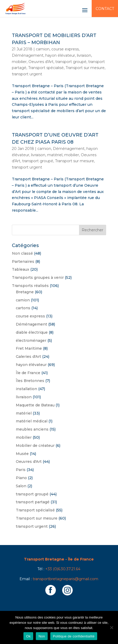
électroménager (31, 341)
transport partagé (33, 502)
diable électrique (32, 332)
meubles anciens (32, 429)
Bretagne (25, 292)
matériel (55, 155)
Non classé (22, 253)
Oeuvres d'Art (41, 62)
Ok (28, 636)
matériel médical (32, 421)
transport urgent (27, 74)
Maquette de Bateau (35, 405)
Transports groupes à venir (38, 278)
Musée (22, 454)
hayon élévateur (60, 55)
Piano (21, 478)
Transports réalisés (30, 286)
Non (42, 636)
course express (65, 49)
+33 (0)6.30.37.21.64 (63, 569)
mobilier (19, 62)
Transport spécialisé (46, 68)
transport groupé (71, 62)
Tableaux (21, 269)
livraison (84, 55)
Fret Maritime (29, 348)
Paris (21, 470)
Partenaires (23, 261)
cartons (23, 308)
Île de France (28, 373)
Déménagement (28, 55)
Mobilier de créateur (35, 446)
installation (26, 389)
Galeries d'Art (28, 357)
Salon (21, 486)
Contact (105, 9)
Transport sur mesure (85, 68)
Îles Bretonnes (30, 381)
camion (43, 49)
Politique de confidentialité (74, 636)
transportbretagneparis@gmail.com (65, 579)
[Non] (111, 627)
